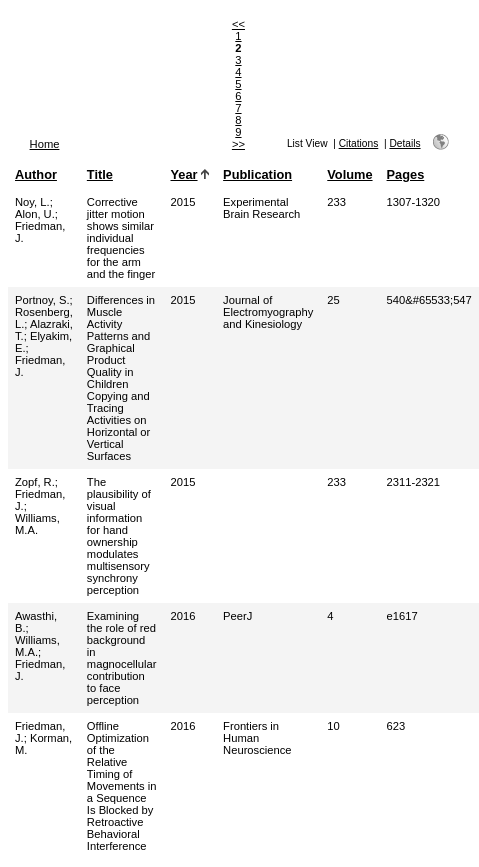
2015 (183, 202)
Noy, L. (32, 202)
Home (45, 144)
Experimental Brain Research (261, 208)
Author (36, 174)
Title (100, 174)
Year (184, 174)
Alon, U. (35, 214)
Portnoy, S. (42, 300)
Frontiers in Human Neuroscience (257, 738)
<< (238, 24)
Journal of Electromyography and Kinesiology (268, 312)
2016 (183, 616)
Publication (257, 174)
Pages (406, 174)
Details (404, 143)
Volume (349, 174)
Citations (359, 143)
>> (238, 144)
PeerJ (237, 616)
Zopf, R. (35, 482)
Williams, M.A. (37, 524)
